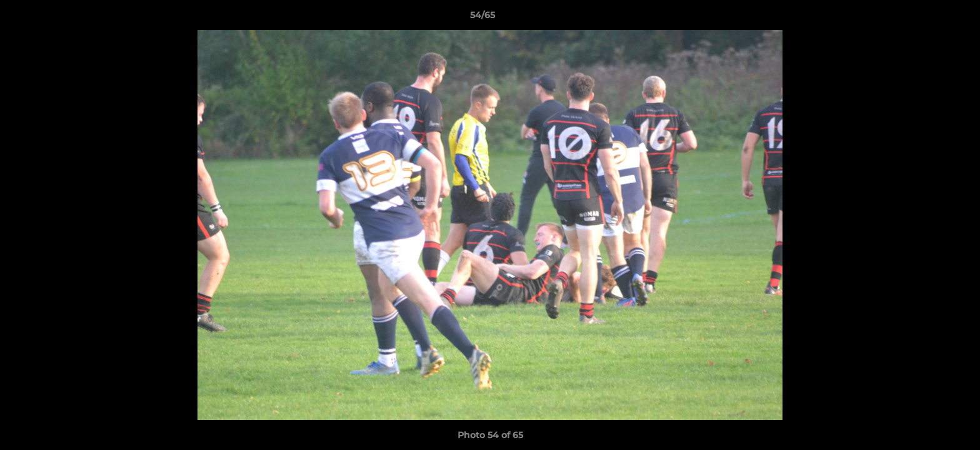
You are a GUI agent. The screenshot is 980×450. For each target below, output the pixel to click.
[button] (927, 18)
